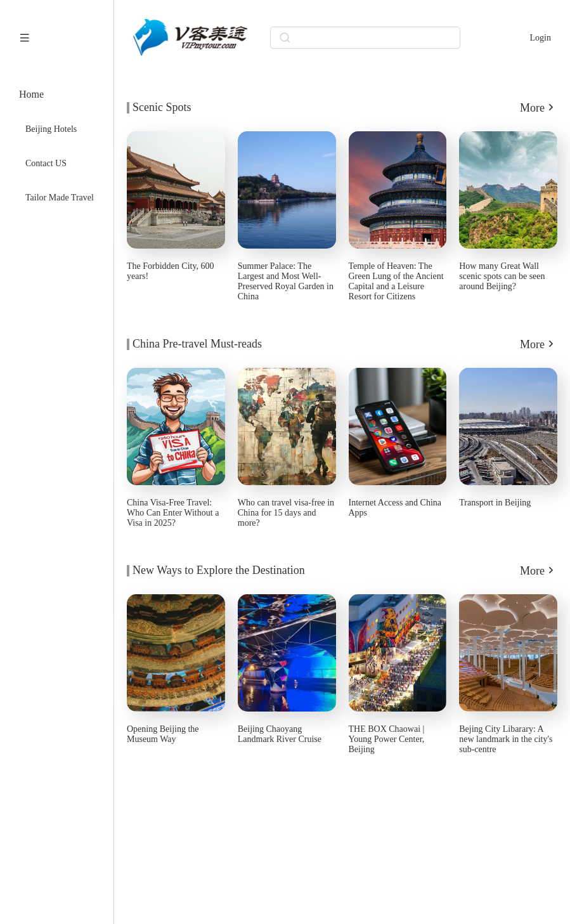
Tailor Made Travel (60, 198)
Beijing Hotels (51, 129)
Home (31, 94)
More (539, 107)
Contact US (46, 163)
